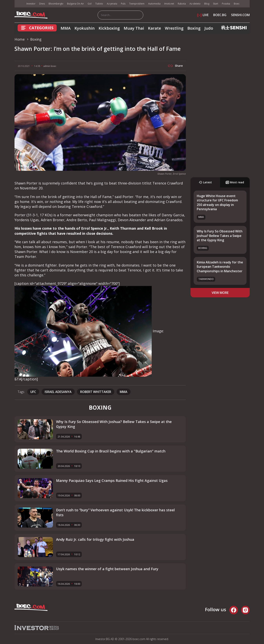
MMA (66, 28)
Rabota (182, 4)
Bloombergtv (56, 4)
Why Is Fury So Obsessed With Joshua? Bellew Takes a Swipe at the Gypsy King (220, 236)
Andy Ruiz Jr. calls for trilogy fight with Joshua (95, 539)
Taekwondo (206, 279)
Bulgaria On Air (75, 4)
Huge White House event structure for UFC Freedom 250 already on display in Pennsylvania (217, 202)
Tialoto (99, 4)
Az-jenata (112, 4)
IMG (19, 4)
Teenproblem (137, 4)
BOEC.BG (220, 15)
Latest (205, 182)
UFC (33, 392)
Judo (209, 28)
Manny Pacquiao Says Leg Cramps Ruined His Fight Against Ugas (112, 480)
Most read (235, 182)
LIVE (203, 15)
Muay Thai (134, 28)
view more (220, 293)
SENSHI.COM (240, 15)
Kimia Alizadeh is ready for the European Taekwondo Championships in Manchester (220, 267)
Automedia (154, 4)
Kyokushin (85, 28)
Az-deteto (195, 4)
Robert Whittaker (96, 392)
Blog (207, 4)
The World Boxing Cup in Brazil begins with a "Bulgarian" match (111, 451)
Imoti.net (169, 4)
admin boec (50, 66)
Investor (31, 4)
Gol (90, 4)
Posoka (226, 4)
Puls (123, 4)
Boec (237, 4)
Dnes (42, 4)
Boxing (194, 28)
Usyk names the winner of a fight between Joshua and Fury (107, 569)
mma (124, 392)
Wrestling (174, 28)
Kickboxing (109, 28)
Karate (154, 28)
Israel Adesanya (58, 392)
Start (216, 4)
